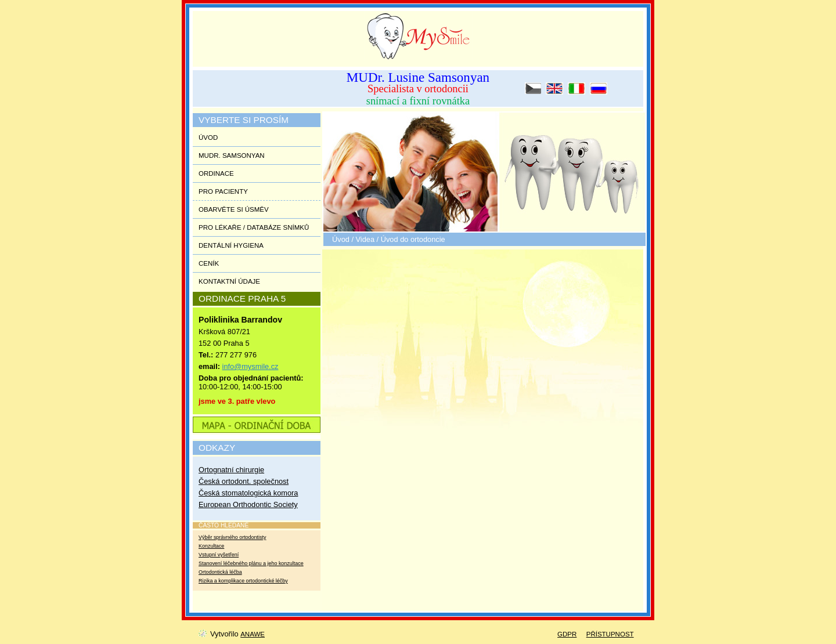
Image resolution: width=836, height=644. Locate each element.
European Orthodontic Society (248, 504)
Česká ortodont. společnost (244, 481)
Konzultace (211, 546)
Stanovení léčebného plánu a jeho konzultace (251, 563)
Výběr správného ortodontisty (232, 537)
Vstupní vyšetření (219, 555)
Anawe (253, 634)
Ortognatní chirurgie (231, 470)
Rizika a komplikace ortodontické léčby (243, 581)
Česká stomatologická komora (248, 493)
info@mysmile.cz (251, 366)
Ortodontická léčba (220, 572)
